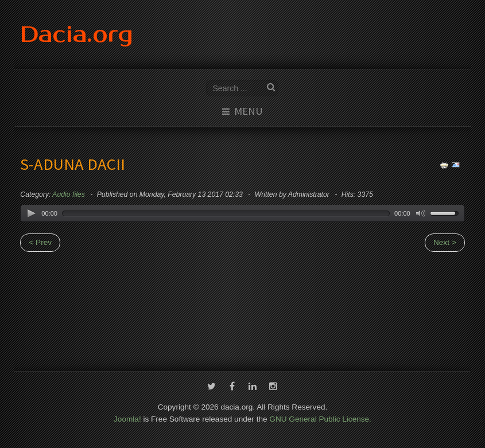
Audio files (68, 194)
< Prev (40, 242)
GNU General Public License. (320, 418)
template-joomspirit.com (483, 414)
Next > (445, 242)
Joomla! (127, 418)
